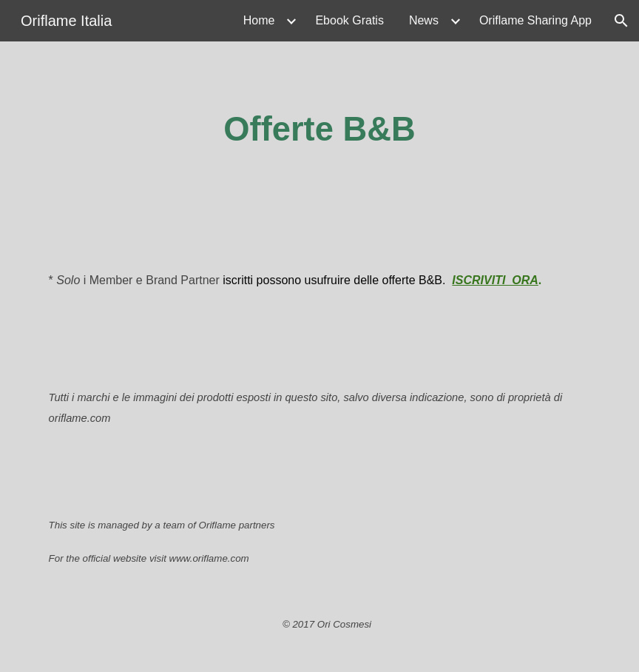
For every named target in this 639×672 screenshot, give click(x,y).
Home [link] (259, 20)
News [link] (424, 20)
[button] (621, 21)
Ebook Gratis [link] (349, 20)
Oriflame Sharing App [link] (535, 20)
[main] (320, 130)
